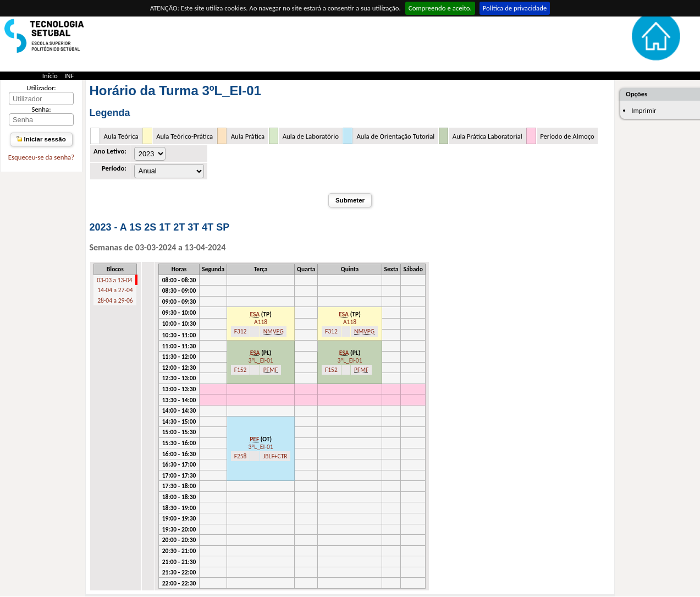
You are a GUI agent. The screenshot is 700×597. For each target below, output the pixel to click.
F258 (241, 456)
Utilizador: (41, 88)
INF (69, 76)
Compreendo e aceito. (440, 8)
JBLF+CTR (275, 456)
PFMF (271, 370)
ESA (255, 314)
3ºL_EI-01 (261, 360)
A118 (261, 322)
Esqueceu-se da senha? (41, 157)
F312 (241, 331)
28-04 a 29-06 (115, 300)
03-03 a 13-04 (114, 280)
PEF (254, 439)
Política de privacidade (515, 8)
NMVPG (274, 331)
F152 (241, 370)
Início (50, 76)
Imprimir (644, 110)
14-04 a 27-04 (115, 290)
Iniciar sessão (41, 139)
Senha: (41, 109)
